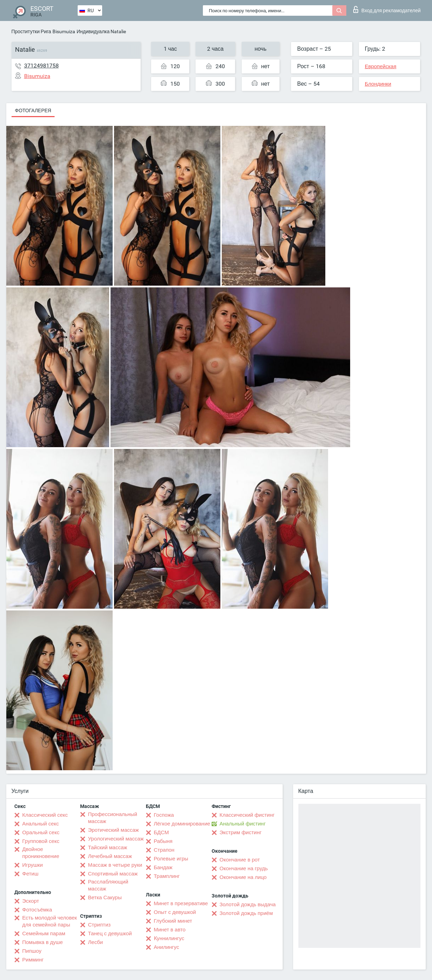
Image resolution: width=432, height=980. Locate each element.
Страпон (164, 850)
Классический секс (45, 815)
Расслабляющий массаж (108, 885)
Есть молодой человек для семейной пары (50, 921)
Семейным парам (44, 933)
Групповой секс (41, 841)
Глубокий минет (173, 921)
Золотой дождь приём (246, 913)
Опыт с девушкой (175, 912)
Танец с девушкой (110, 933)
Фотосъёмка (37, 910)
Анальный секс (41, 824)
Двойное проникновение (41, 853)
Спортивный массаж (113, 874)
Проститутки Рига (31, 31)
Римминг (33, 960)
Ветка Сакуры (105, 897)
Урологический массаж (116, 839)
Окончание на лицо (243, 877)
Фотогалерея (33, 110)
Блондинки (378, 84)
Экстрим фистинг (241, 832)
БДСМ (161, 832)
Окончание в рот (240, 860)
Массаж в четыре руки (115, 865)
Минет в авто (170, 930)
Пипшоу (32, 951)
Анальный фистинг (243, 824)
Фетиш (31, 874)
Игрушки (33, 865)
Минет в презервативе (181, 903)
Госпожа (164, 815)
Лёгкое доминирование (182, 824)
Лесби (96, 942)
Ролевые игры (171, 859)
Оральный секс (41, 832)
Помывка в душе (43, 942)
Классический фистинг (247, 815)
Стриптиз (100, 925)
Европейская (381, 66)
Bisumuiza (64, 31)
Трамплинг (167, 876)
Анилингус (167, 947)
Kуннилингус (169, 938)
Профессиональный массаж (113, 818)
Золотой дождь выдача (248, 904)
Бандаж (163, 867)
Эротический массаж (114, 830)
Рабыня (163, 841)
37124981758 (41, 66)
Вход (387, 9)
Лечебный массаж (110, 856)
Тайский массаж (108, 847)
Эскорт (31, 901)
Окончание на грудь (244, 868)
